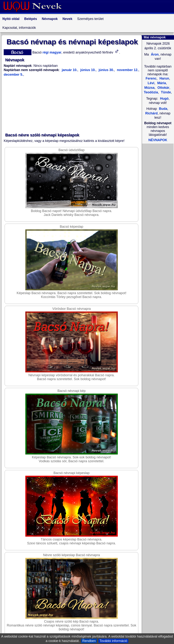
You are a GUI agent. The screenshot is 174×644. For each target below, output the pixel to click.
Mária (161, 83)
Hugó (164, 99)
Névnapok (50, 19)
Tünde (165, 92)
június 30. (106, 70)
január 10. (70, 70)
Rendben (89, 641)
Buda (163, 109)
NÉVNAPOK (158, 140)
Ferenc (151, 78)
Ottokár (163, 88)
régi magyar (51, 52)
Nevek (67, 19)
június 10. (87, 70)
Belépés (31, 19)
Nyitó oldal (11, 19)
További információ (113, 641)
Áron (154, 54)
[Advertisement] (72, 105)
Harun (164, 78)
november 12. (127, 70)
